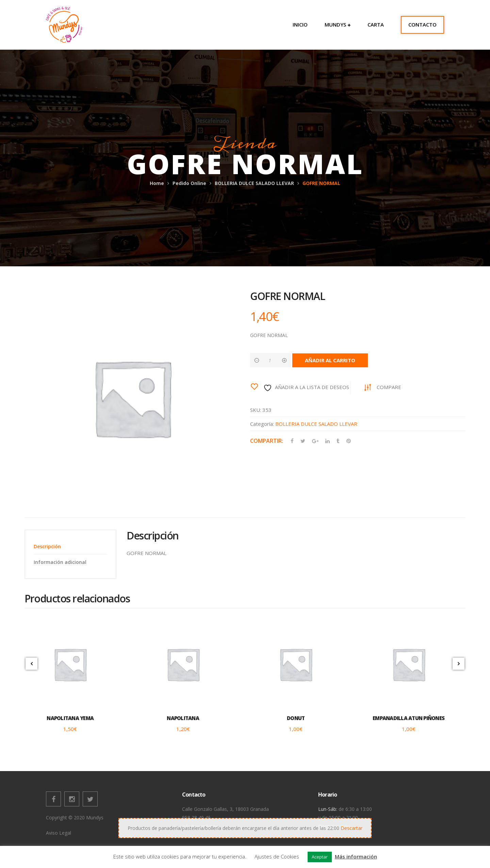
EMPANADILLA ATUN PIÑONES (409, 718)
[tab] (70, 546)
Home (157, 183)
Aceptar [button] (320, 857)
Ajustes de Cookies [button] (277, 856)
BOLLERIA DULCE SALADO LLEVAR (254, 183)
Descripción (47, 546)
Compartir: (267, 441)
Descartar (352, 828)
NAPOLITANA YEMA (70, 718)
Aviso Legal (59, 833)
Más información (356, 856)
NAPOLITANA (183, 718)
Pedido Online (189, 183)
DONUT (296, 718)
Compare (389, 387)
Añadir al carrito (330, 360)
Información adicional (60, 562)
